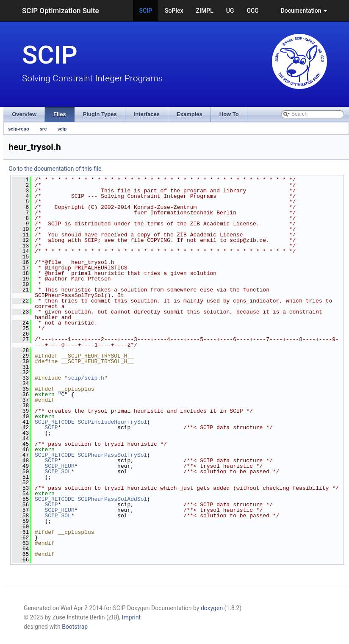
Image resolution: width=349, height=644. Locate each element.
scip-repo (19, 129)
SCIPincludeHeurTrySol (112, 422)
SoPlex (174, 11)
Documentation (304, 11)
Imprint (131, 617)
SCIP (146, 11)
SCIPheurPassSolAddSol (112, 499)
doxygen (212, 608)
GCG (252, 11)
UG (230, 11)
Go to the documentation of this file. (56, 169)
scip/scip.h (86, 378)
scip (62, 129)
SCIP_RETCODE (55, 422)
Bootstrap (75, 627)
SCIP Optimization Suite (61, 11)
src (43, 129)
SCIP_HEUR (59, 466)
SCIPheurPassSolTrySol (112, 455)
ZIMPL (205, 11)
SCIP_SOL (58, 472)
